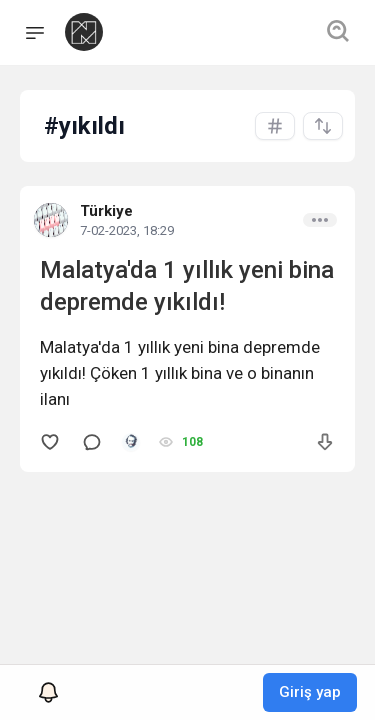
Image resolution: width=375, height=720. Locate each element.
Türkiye (106, 211)
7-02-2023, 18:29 (127, 230)
